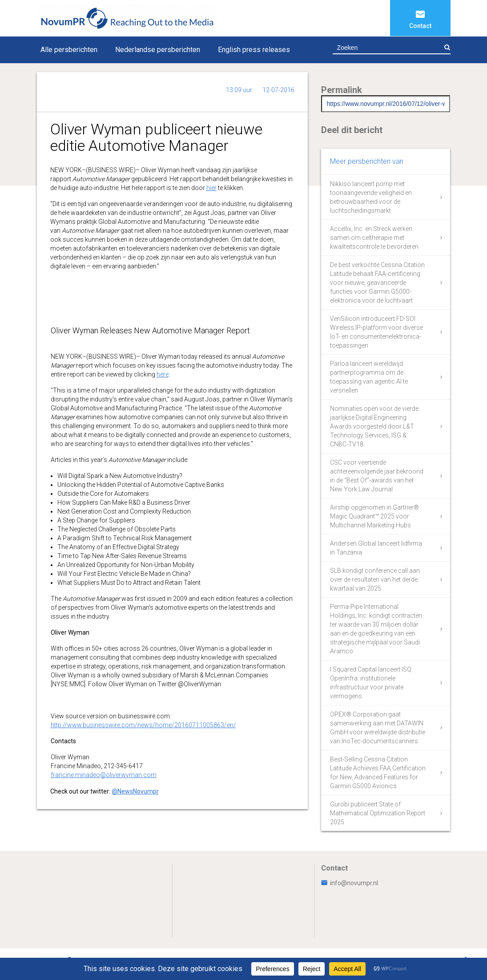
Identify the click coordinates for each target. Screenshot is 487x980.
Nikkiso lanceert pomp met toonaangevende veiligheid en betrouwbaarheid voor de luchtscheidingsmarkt (371, 197)
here (163, 374)
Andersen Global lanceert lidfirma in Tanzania (376, 548)
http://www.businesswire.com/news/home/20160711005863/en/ (143, 725)
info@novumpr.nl (350, 883)
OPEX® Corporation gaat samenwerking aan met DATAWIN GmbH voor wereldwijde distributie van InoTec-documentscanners (378, 728)
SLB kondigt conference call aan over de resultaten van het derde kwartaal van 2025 (375, 579)
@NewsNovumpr (135, 791)
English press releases (254, 50)
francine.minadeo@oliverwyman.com (104, 775)
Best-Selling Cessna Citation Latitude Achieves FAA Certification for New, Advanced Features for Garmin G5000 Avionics (378, 773)
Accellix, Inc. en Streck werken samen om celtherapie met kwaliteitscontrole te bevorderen (374, 238)
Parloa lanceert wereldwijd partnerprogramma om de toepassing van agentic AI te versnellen (369, 377)
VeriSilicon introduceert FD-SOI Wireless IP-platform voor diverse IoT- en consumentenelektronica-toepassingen (376, 332)
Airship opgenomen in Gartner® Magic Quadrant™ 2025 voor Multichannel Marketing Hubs (374, 516)
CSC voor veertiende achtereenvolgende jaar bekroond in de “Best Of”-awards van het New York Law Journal (377, 476)
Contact (420, 26)
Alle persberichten (69, 50)
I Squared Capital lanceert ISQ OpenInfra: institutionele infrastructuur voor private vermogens (371, 683)
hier (211, 188)
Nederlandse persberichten (158, 50)
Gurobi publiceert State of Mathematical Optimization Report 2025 (378, 813)
